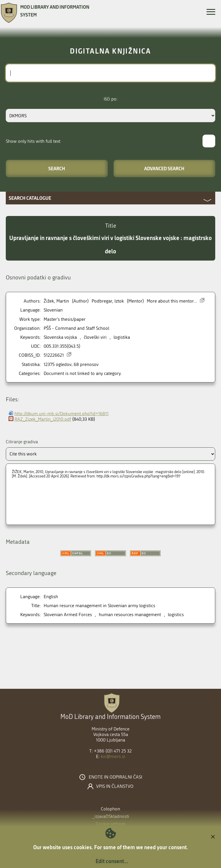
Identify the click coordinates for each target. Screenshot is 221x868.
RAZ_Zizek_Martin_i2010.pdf (43, 419)
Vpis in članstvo (115, 786)
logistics (176, 615)
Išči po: (111, 99)
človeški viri (95, 337)
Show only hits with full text (33, 141)
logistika (122, 337)
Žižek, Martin (56, 301)
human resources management (130, 615)
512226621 (54, 355)
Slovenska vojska (60, 337)
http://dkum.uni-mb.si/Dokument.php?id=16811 (62, 414)
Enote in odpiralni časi (115, 777)
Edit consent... (112, 861)
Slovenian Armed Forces (68, 615)
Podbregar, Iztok (108, 301)
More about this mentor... (172, 301)
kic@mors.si (113, 756)
